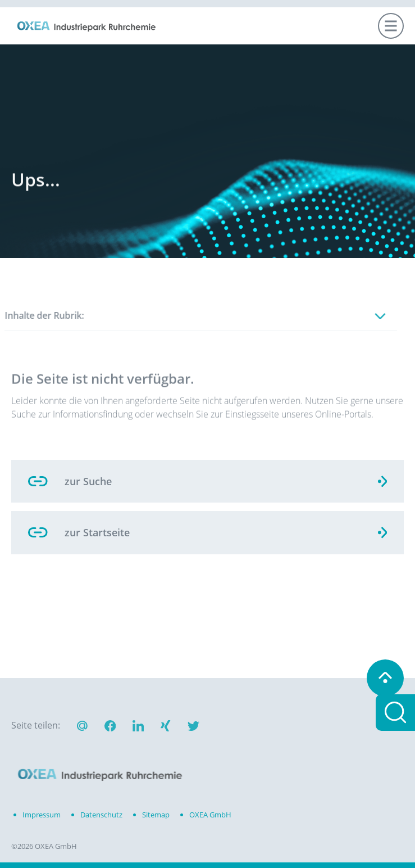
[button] (110, 727)
